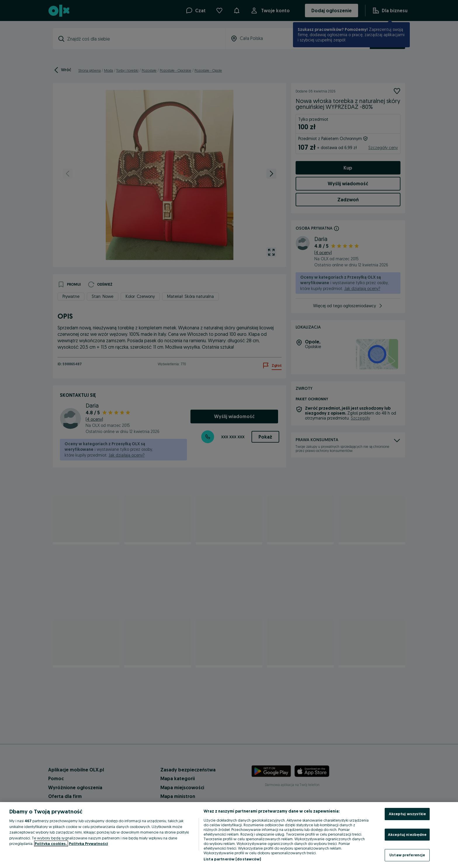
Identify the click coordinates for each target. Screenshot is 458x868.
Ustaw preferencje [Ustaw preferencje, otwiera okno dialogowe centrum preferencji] (407, 855)
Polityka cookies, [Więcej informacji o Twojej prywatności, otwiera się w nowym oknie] (51, 843)
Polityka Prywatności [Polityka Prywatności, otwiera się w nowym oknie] (89, 843)
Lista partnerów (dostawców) (232, 859)
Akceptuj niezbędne (407, 834)
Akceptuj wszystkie (407, 814)
